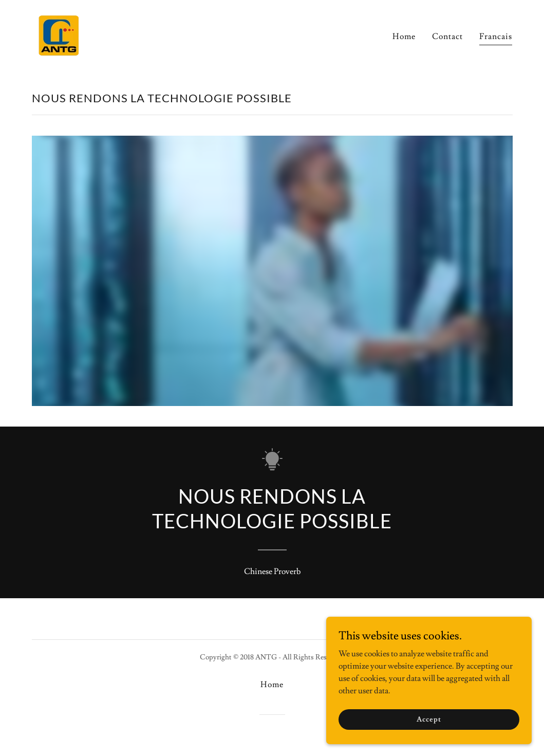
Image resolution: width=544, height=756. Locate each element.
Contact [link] (447, 36)
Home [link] (404, 36)
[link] (59, 33)
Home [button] (272, 685)
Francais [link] (496, 36)
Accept (429, 719)
